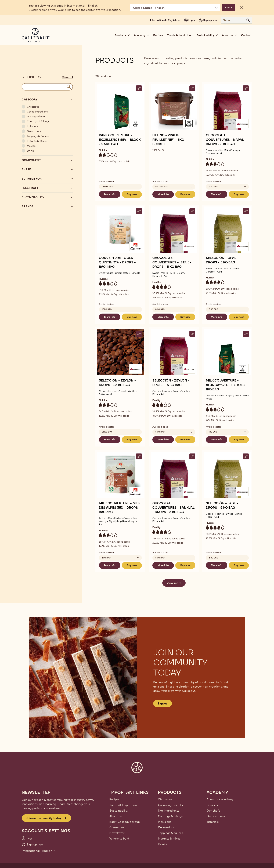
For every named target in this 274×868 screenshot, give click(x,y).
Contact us (117, 827)
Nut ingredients (169, 811)
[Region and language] (175, 8)
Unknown (107, 187)
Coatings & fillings (170, 816)
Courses (212, 805)
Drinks (162, 844)
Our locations (216, 816)
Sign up (163, 703)
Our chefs (213, 811)
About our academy (220, 799)
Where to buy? (119, 838)
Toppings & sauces (170, 833)
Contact (246, 35)
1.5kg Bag (107, 309)
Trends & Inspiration (180, 35)
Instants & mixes (169, 838)
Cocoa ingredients (170, 805)
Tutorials (213, 822)
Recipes (158, 35)
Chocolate (165, 799)
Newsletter (117, 833)
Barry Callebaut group (125, 822)
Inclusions (165, 822)
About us (116, 816)
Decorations (166, 827)
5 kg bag (160, 309)
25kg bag (107, 432)
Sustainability (119, 811)
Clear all (67, 77)
